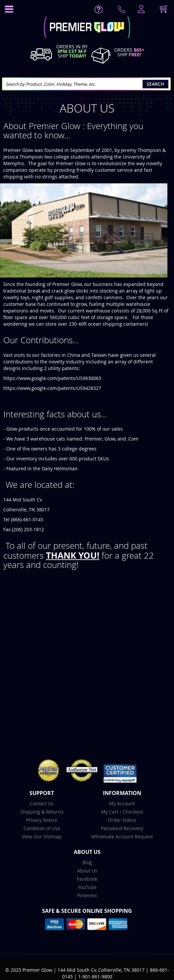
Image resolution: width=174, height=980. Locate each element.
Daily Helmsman (60, 468)
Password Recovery (122, 828)
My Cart (110, 812)
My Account (122, 803)
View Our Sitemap (42, 837)
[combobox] (86, 84)
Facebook (87, 879)
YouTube (87, 887)
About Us (87, 871)
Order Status (122, 820)
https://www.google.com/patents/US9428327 (52, 388)
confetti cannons (104, 297)
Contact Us (42, 803)
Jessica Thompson (23, 157)
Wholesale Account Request (122, 837)
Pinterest (87, 895)
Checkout (133, 812)
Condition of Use (42, 828)
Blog (87, 862)
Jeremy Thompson (141, 150)
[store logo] (87, 28)
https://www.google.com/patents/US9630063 (52, 378)
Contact (123, 11)
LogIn (141, 10)
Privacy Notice (42, 820)
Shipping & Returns (42, 812)
